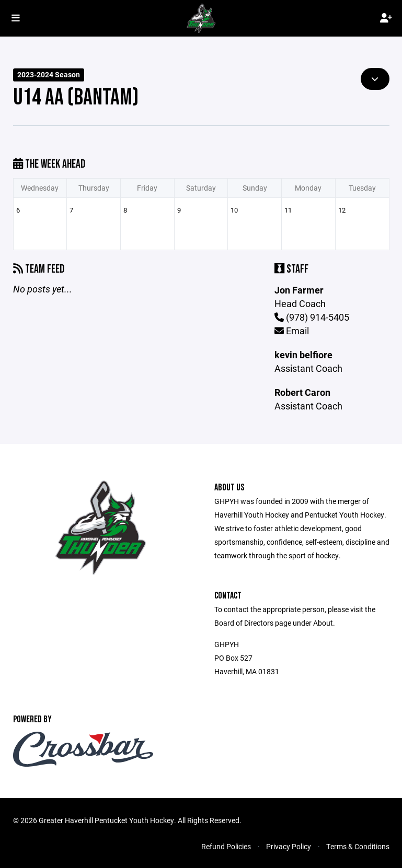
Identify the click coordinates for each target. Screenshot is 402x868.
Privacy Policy (289, 846)
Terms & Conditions (358, 846)
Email (292, 331)
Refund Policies (226, 846)
